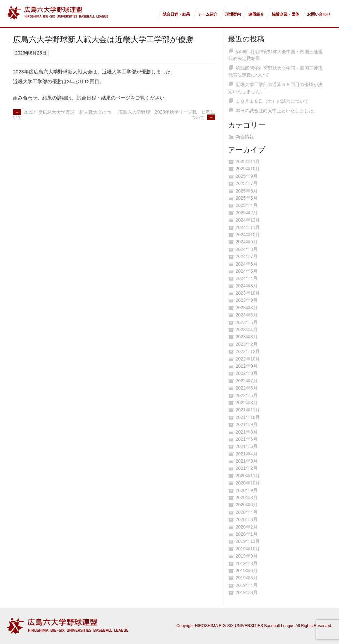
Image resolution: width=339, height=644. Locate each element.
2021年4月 (247, 454)
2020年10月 (248, 483)
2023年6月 (247, 315)
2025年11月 (248, 161)
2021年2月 (247, 468)
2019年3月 (247, 592)
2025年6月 (247, 191)
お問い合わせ (319, 14)
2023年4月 (247, 330)
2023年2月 (247, 344)
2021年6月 (247, 439)
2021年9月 (247, 424)
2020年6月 (247, 505)
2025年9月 (247, 176)
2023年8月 (247, 308)
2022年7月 (247, 381)
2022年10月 (248, 359)
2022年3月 (247, 403)
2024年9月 (247, 242)
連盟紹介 (256, 14)
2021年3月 (247, 461)
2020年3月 (247, 519)
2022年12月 (248, 351)
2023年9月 (247, 300)
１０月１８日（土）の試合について (272, 101)
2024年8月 (247, 249)
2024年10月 (248, 235)
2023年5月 (247, 322)
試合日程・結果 (176, 14)
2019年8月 (247, 563)
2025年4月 (247, 205)
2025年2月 (247, 213)
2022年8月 (247, 373)
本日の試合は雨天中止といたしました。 (277, 111)
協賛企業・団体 (286, 14)
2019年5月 (247, 578)
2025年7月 (247, 183)
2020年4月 (247, 512)
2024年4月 (247, 278)
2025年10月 (248, 169)
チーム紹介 (208, 14)
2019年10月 (248, 549)
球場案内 (233, 14)
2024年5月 (247, 271)
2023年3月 (247, 337)
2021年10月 (248, 417)
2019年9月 (247, 556)
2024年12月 (248, 220)
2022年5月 (247, 395)
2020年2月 (247, 527)
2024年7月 (247, 256)
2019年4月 (247, 585)
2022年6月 (247, 388)
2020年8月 (247, 498)
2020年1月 (247, 534)
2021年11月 (248, 410)
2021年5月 (247, 446)
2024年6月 (247, 264)
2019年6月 (247, 571)
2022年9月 (247, 366)
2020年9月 (247, 490)
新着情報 (245, 137)
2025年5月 (247, 198)
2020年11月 (248, 476)
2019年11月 (248, 541)
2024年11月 (248, 227)
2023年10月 (248, 293)
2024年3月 (247, 286)
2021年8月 (247, 432)
